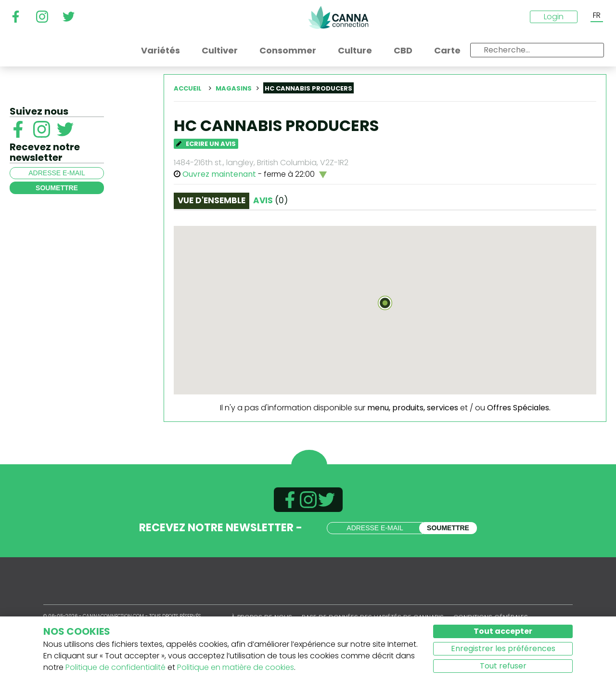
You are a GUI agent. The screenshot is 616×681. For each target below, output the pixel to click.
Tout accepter (503, 631)
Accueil (188, 88)
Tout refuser (503, 666)
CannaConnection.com (338, 17)
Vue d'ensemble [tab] (212, 200)
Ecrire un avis (206, 144)
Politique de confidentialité (115, 667)
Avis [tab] (270, 200)
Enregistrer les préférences (503, 648)
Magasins (234, 88)
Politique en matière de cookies (236, 667)
